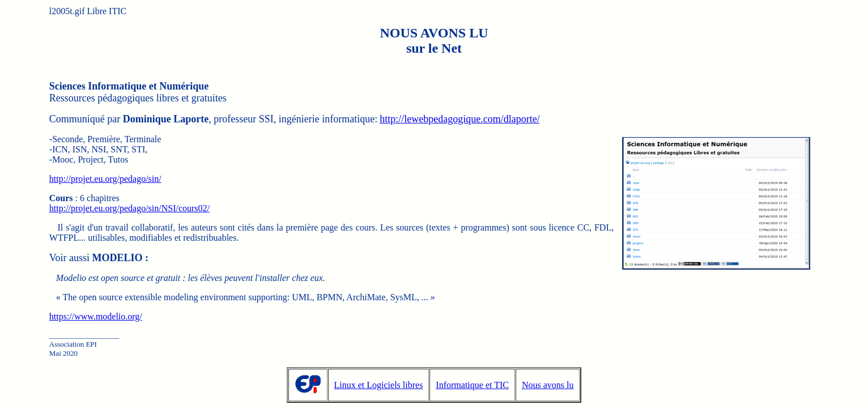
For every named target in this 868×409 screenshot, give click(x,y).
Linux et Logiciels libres (379, 385)
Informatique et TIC (472, 385)
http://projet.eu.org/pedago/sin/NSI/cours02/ (129, 208)
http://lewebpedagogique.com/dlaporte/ (459, 119)
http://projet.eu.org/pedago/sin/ (105, 179)
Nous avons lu (548, 385)
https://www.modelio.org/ (96, 316)
